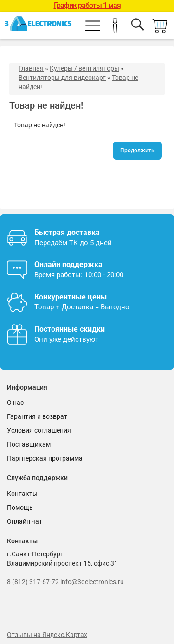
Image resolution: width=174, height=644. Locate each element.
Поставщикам (29, 444)
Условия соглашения (39, 430)
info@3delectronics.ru (92, 582)
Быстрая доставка (67, 232)
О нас (15, 403)
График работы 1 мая (87, 5)
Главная (31, 68)
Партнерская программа (45, 458)
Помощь (20, 507)
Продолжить (137, 150)
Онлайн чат (25, 521)
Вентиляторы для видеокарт (62, 78)
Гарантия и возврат (37, 416)
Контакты (22, 494)
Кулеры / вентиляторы (84, 68)
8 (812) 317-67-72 (33, 582)
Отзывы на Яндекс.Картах (47, 635)
